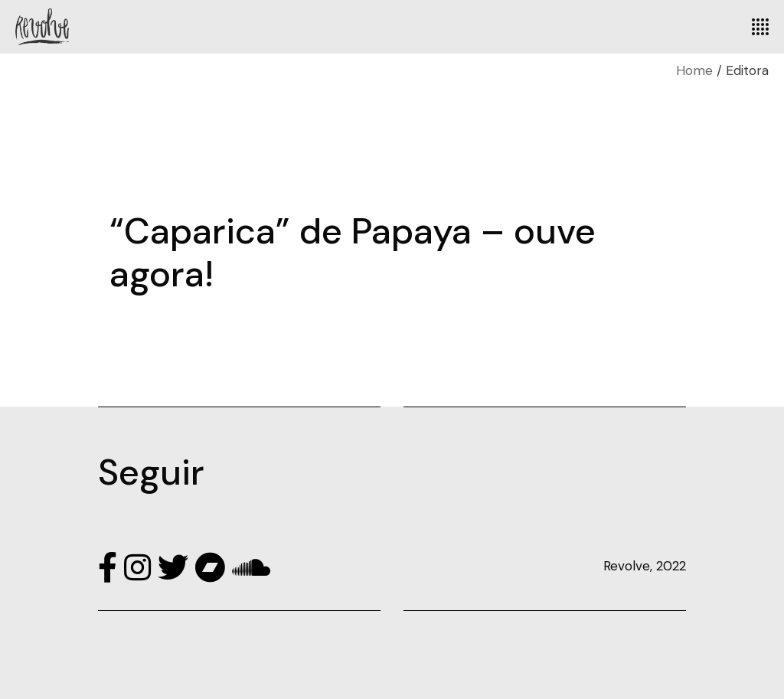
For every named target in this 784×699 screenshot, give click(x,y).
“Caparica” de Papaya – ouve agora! (353, 253)
